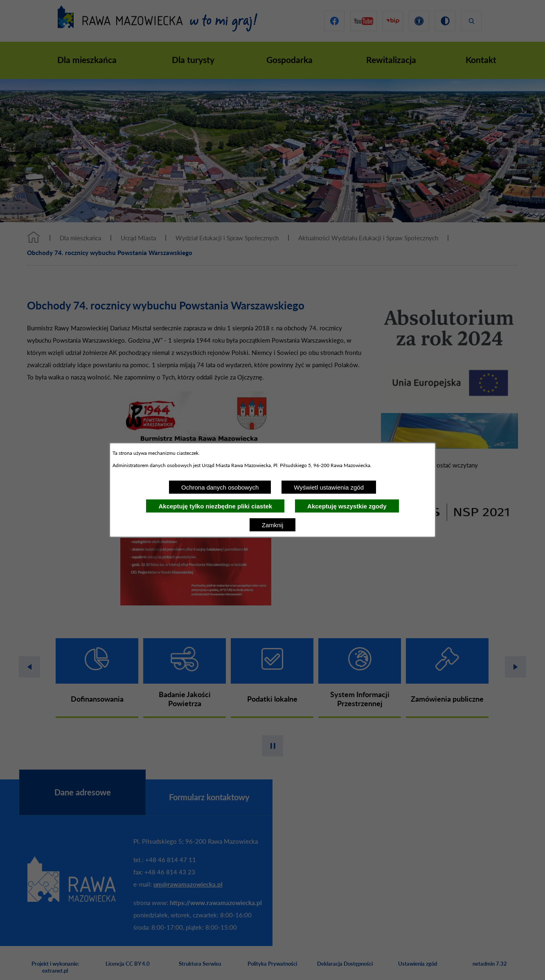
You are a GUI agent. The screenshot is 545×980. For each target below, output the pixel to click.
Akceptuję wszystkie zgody (347, 506)
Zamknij (273, 525)
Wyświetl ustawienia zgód (329, 487)
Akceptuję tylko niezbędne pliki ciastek (215, 506)
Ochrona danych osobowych (220, 487)
